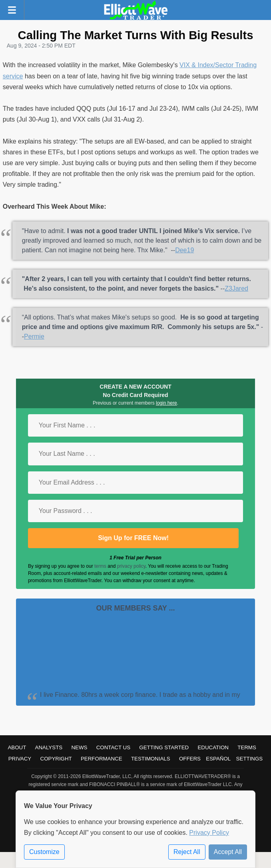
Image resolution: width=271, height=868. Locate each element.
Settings (250, 759)
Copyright (56, 759)
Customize (44, 852)
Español (218, 759)
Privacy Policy (209, 833)
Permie (34, 336)
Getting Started (164, 747)
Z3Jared (236, 288)
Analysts (49, 747)
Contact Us (113, 747)
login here (166, 403)
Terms (247, 747)
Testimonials (151, 759)
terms (100, 566)
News (79, 747)
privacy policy (131, 566)
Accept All (228, 852)
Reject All (187, 852)
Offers (190, 759)
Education (213, 747)
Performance (102, 759)
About (17, 747)
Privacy (20, 759)
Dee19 (184, 250)
